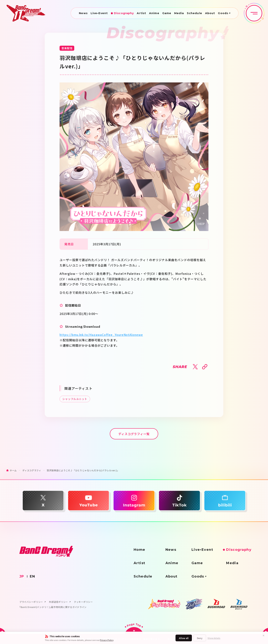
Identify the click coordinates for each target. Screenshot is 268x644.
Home (139, 550)
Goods (223, 13)
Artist (141, 13)
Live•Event (99, 13)
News (83, 13)
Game (167, 13)
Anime (154, 13)
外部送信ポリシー (58, 602)
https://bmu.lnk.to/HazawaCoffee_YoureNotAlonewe (101, 335)
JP (22, 576)
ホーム (13, 470)
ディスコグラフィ (32, 470)
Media (179, 13)
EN (32, 576)
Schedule (194, 13)
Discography (124, 13)
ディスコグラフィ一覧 (134, 434)
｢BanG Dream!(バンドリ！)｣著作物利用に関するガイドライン (53, 607)
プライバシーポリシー (31, 602)
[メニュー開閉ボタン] (254, 13)
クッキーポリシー (83, 602)
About (210, 13)
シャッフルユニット (75, 399)
